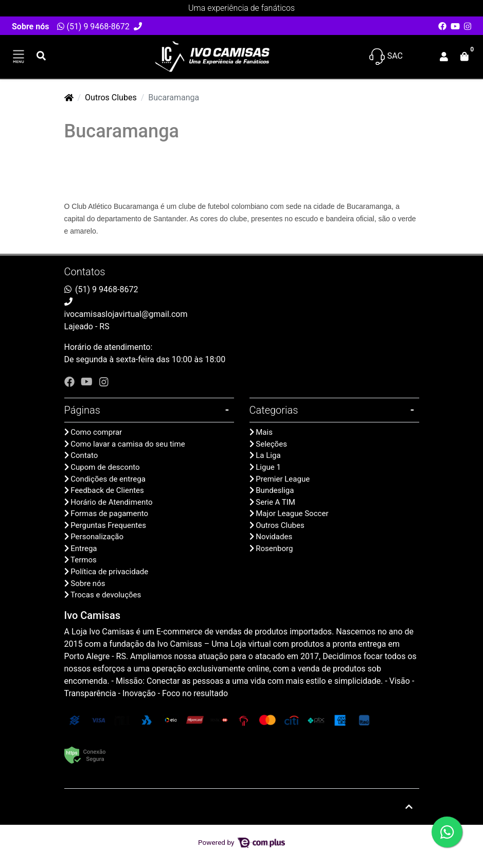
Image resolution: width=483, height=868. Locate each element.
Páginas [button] (82, 410)
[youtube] (88, 382)
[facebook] (71, 382)
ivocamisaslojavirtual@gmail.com (126, 314)
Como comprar (96, 432)
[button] (444, 57)
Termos (84, 560)
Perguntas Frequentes (108, 525)
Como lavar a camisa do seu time (128, 444)
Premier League (283, 479)
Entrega (84, 548)
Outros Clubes (111, 98)
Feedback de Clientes (107, 490)
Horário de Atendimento (111, 502)
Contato (84, 455)
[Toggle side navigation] (19, 57)
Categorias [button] (274, 410)
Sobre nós (30, 26)
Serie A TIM (275, 502)
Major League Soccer (292, 513)
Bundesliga (275, 490)
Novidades (274, 537)
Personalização (97, 537)
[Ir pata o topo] (409, 807)
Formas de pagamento (109, 513)
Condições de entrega (108, 479)
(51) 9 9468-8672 (93, 26)
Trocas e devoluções (106, 595)
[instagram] (104, 382)
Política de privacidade (109, 572)
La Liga (268, 455)
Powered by (241, 842)
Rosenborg (274, 548)
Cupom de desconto (105, 467)
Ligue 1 (268, 467)
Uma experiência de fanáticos (241, 8)
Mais (264, 432)
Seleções (271, 444)
